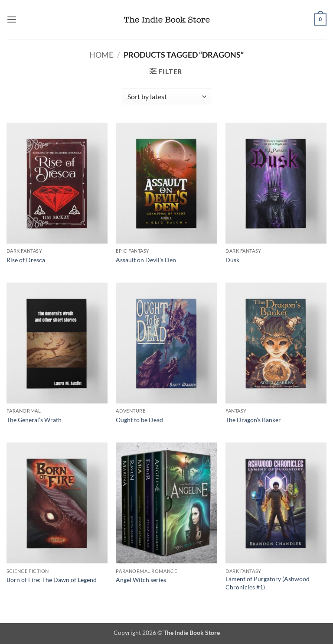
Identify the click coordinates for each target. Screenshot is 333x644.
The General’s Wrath (34, 420)
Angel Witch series (141, 580)
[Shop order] (166, 97)
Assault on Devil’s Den (146, 260)
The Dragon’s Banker (253, 420)
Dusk (232, 260)
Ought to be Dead (139, 420)
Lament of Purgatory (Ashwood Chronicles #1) (268, 583)
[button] (12, 19)
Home (101, 55)
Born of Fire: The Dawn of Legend (52, 580)
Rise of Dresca (26, 260)
